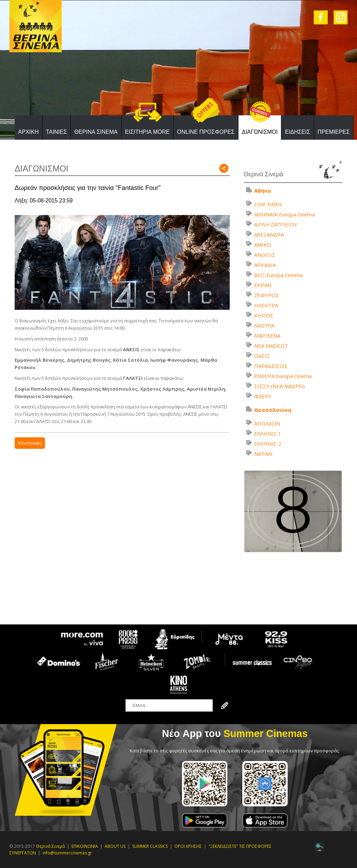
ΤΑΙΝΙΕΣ (56, 132)
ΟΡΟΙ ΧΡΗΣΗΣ (188, 846)
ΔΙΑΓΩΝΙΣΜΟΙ (260, 132)
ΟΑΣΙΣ (262, 356)
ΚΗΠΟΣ (264, 315)
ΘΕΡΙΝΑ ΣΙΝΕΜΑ (96, 132)
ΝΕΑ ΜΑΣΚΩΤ (271, 346)
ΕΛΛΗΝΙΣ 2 (268, 444)
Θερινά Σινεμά (50, 846)
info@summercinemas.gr (67, 853)
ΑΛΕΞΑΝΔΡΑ (269, 235)
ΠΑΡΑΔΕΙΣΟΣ (271, 366)
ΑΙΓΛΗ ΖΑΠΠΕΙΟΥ (276, 224)
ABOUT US (115, 846)
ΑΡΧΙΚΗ (28, 132)
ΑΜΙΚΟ (263, 245)
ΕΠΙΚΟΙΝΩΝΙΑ (85, 846)
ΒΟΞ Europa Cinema (278, 275)
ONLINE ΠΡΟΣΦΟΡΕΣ (206, 132)
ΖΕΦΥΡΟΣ (267, 295)
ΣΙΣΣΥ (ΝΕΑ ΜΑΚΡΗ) (279, 386)
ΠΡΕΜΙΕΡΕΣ (334, 132)
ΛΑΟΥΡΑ (264, 325)
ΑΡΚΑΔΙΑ (265, 265)
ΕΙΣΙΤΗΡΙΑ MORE (147, 132)
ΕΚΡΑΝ (263, 285)
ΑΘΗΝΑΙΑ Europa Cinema (284, 214)
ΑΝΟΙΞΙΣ (265, 255)
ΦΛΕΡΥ (263, 396)
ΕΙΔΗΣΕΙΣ (297, 132)
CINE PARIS (268, 204)
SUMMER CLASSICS (150, 846)
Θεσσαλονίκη (273, 410)
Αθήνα (263, 191)
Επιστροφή (30, 443)
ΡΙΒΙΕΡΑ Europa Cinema (283, 376)
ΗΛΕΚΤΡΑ (266, 305)
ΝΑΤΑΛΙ (263, 454)
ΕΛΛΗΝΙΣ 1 (268, 433)
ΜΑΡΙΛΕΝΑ (267, 336)
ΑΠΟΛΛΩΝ (267, 423)
